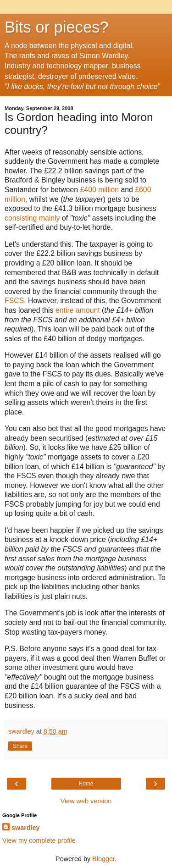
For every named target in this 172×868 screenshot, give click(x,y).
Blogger (103, 859)
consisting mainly (32, 218)
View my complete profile (39, 840)
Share (20, 746)
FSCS (14, 301)
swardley (26, 828)
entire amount (78, 310)
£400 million (100, 190)
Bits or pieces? (57, 27)
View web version (86, 801)
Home (86, 784)
